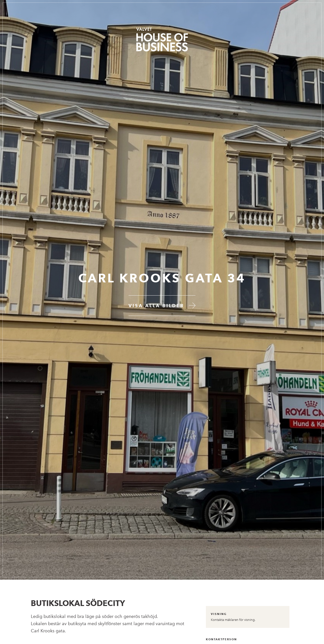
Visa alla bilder (156, 306)
